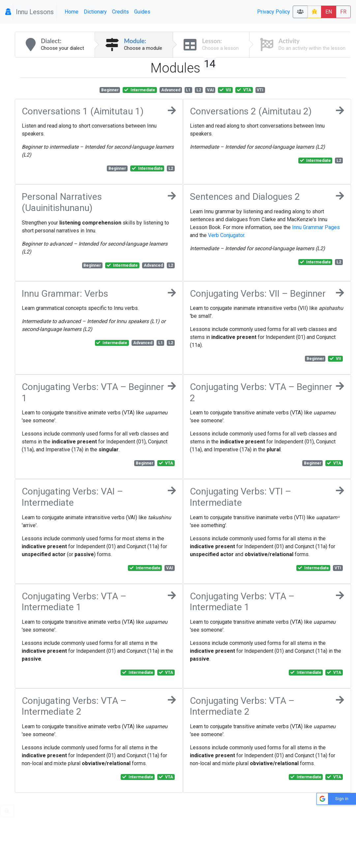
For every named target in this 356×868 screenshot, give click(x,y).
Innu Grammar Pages (316, 227)
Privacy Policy (274, 12)
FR (343, 12)
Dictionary (95, 12)
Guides (142, 12)
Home (72, 12)
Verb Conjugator (226, 235)
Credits (120, 12)
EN (329, 12)
